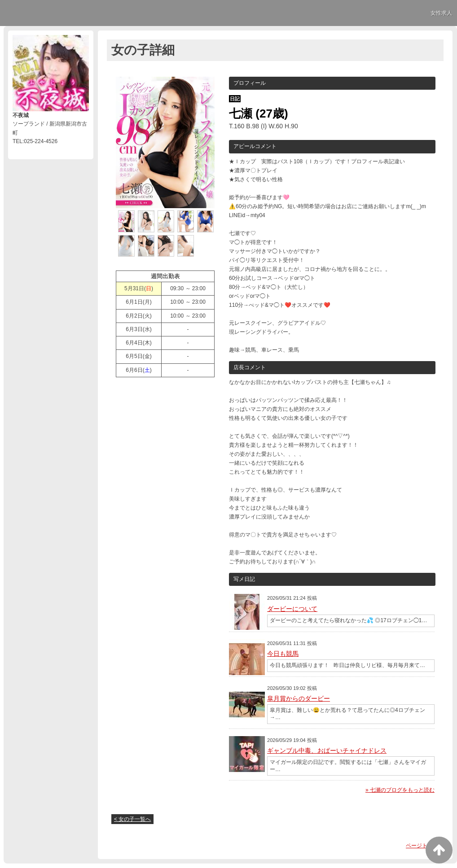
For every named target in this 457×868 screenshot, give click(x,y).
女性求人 (441, 13)
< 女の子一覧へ (132, 819)
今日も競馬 (283, 654)
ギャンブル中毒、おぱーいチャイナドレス (327, 750)
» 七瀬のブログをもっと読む (400, 790)
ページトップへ (425, 846)
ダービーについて (292, 609)
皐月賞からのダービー (299, 698)
